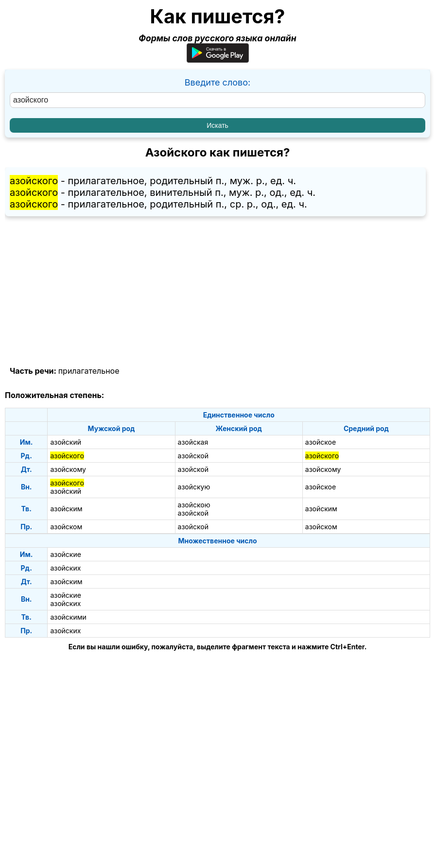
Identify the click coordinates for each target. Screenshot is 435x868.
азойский (66, 442)
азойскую (194, 487)
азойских (65, 568)
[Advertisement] (217, 292)
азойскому (68, 469)
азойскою (194, 505)
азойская (193, 442)
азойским (66, 509)
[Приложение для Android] (218, 60)
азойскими (68, 617)
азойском (66, 527)
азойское (321, 442)
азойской (193, 456)
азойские (65, 554)
